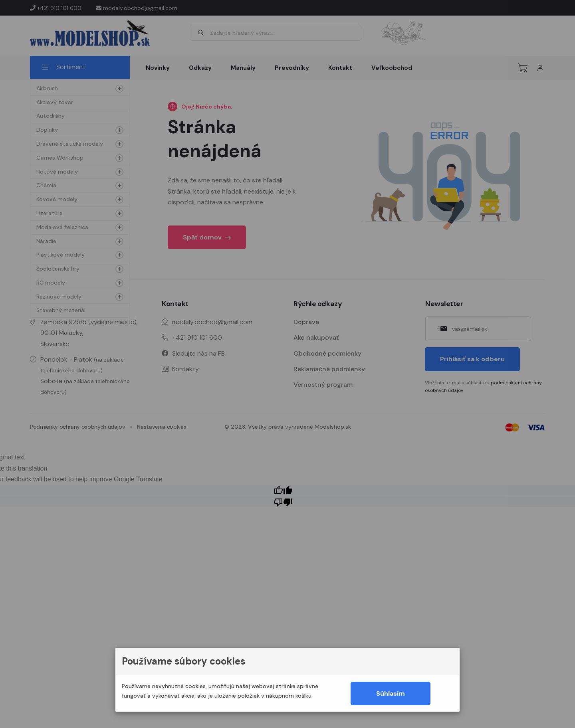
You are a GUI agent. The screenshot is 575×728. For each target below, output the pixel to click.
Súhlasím (391, 693)
